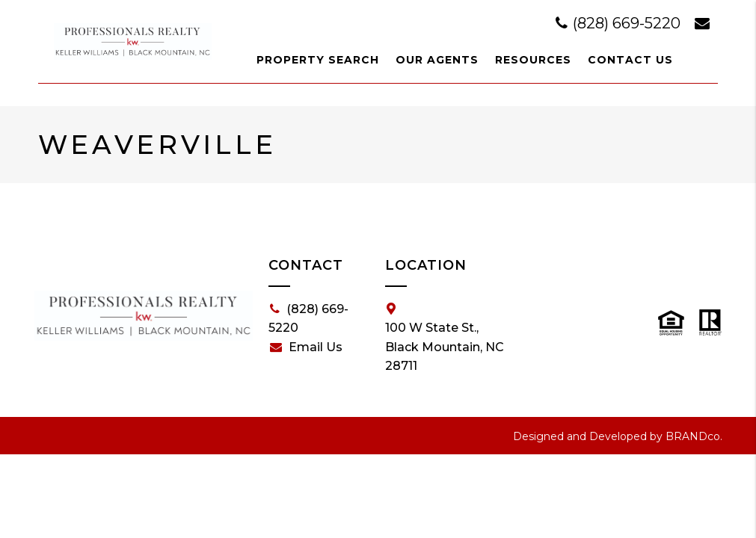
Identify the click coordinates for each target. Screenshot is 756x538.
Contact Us (630, 60)
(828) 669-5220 (620, 23)
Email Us (306, 347)
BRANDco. (694, 436)
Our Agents (437, 60)
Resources (533, 60)
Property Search (318, 60)
